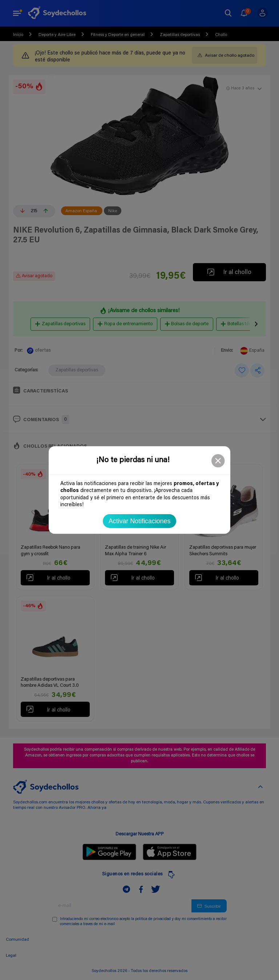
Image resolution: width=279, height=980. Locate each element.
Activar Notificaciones (140, 521)
